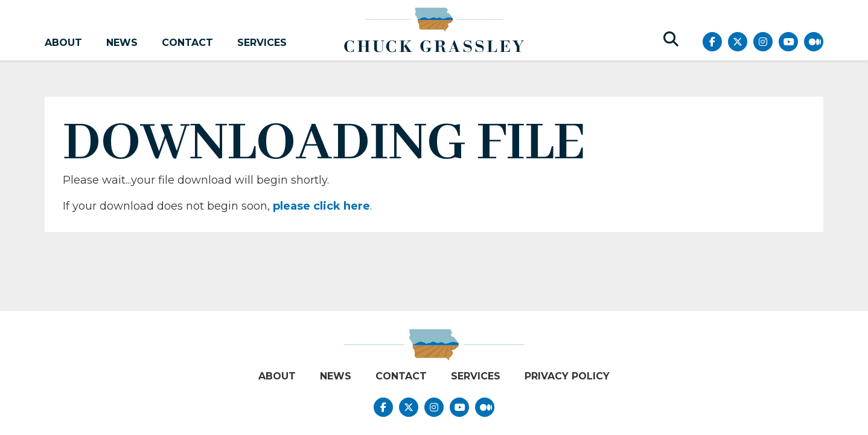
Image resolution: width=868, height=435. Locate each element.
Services (262, 43)
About (63, 43)
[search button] (671, 39)
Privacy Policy (567, 376)
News (122, 43)
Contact (187, 43)
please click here (321, 206)
